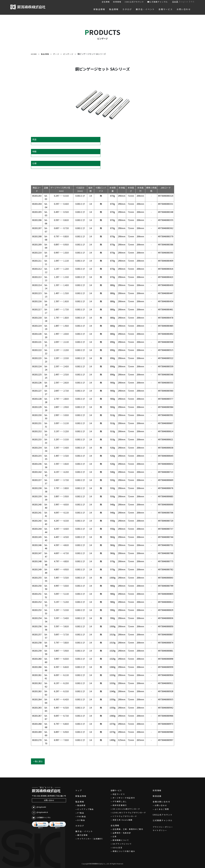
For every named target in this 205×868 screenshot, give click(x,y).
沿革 (115, 836)
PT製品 (81, 813)
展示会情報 (82, 835)
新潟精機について (121, 840)
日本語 (175, 2)
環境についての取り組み (124, 851)
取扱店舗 (157, 796)
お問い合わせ (49, 800)
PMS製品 (82, 816)
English (184, 2)
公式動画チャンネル (158, 2)
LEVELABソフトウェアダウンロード (129, 813)
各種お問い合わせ (161, 802)
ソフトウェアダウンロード (125, 816)
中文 (193, 2)
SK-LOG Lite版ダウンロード (126, 809)
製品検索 (81, 805)
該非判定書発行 (120, 805)
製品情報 (80, 802)
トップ (79, 790)
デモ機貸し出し (120, 801)
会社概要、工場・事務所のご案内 (128, 829)
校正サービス (119, 794)
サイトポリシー (160, 830)
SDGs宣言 (118, 848)
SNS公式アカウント (134, 2)
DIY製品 (81, 820)
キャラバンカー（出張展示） (91, 839)
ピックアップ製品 (86, 809)
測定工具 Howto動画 (123, 820)
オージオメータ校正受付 (124, 798)
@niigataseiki (39, 807)
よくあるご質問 (162, 809)
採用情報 (117, 2)
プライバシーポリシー (163, 827)
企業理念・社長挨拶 (122, 833)
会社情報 (106, 2)
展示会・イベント (84, 831)
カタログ (80, 826)
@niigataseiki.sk (40, 813)
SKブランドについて (122, 844)
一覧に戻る (38, 761)
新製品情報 (81, 796)
